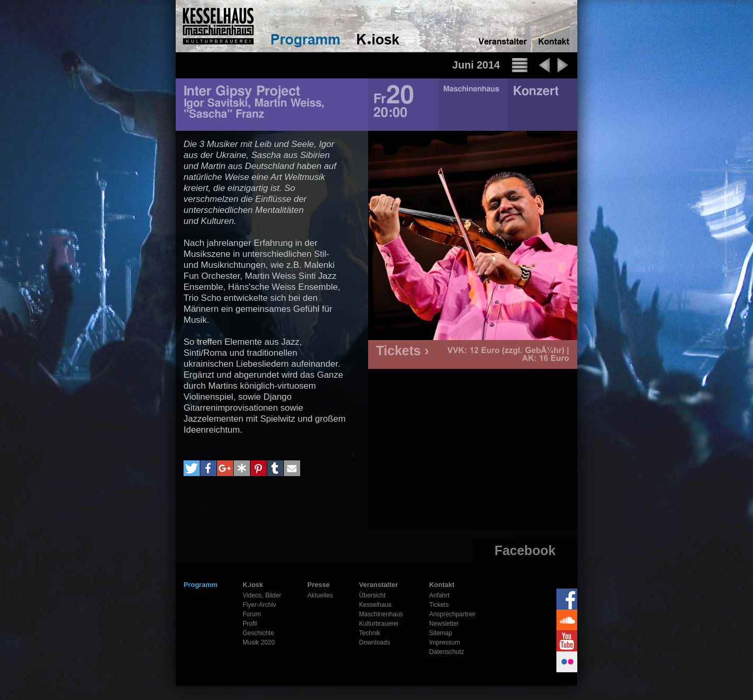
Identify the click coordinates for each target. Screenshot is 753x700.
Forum (252, 614)
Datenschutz (447, 652)
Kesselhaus (375, 605)
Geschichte (258, 633)
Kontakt (442, 585)
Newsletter (444, 624)
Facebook (525, 550)
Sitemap (441, 633)
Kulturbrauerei (379, 624)
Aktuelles (320, 595)
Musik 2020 (259, 642)
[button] (192, 468)
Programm (201, 585)
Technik (370, 633)
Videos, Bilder (262, 595)
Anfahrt (440, 595)
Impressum (445, 642)
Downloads (375, 642)
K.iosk (253, 585)
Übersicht (373, 595)
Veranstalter (379, 585)
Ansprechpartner (453, 614)
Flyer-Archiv (259, 605)
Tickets (439, 605)
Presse (319, 585)
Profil (250, 624)
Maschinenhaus (381, 614)
